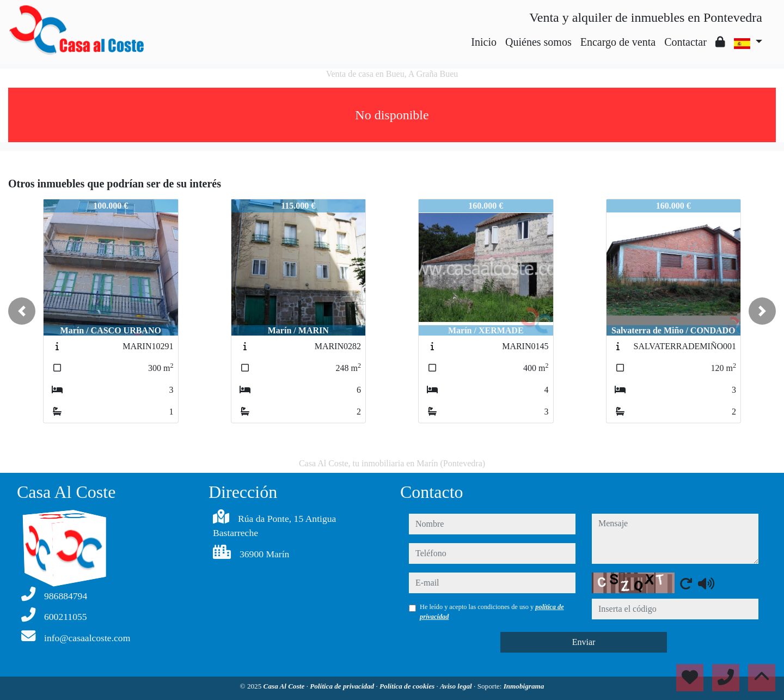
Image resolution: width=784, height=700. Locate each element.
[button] (22, 311)
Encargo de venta (618, 42)
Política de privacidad (343, 686)
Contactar (685, 42)
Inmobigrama (524, 686)
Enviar (584, 642)
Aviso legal (457, 686)
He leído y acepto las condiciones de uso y (492, 612)
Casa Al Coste (285, 686)
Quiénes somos (538, 42)
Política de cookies (408, 686)
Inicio (484, 42)
